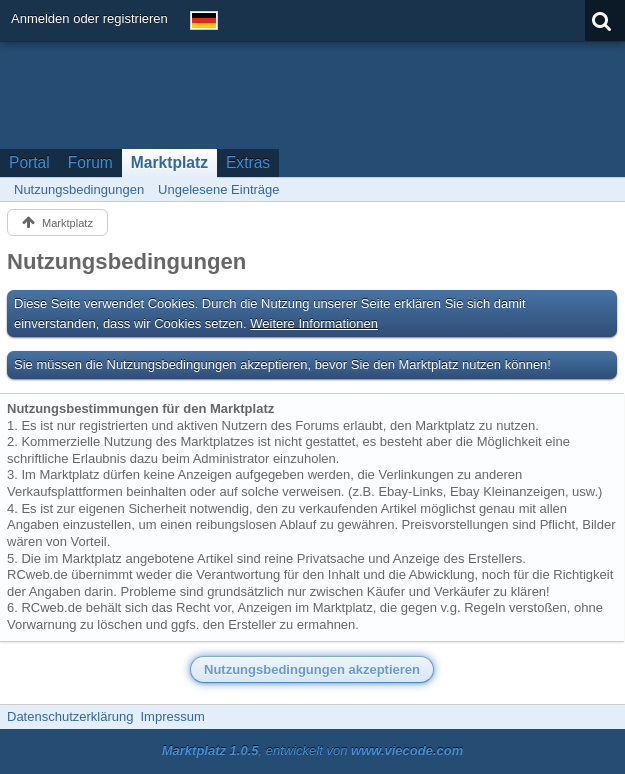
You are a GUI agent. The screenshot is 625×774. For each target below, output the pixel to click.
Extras (248, 162)
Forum (90, 162)
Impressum (172, 716)
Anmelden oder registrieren (89, 18)
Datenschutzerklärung (70, 716)
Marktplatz (169, 162)
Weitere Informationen (314, 323)
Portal (29, 162)
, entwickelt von (313, 750)
